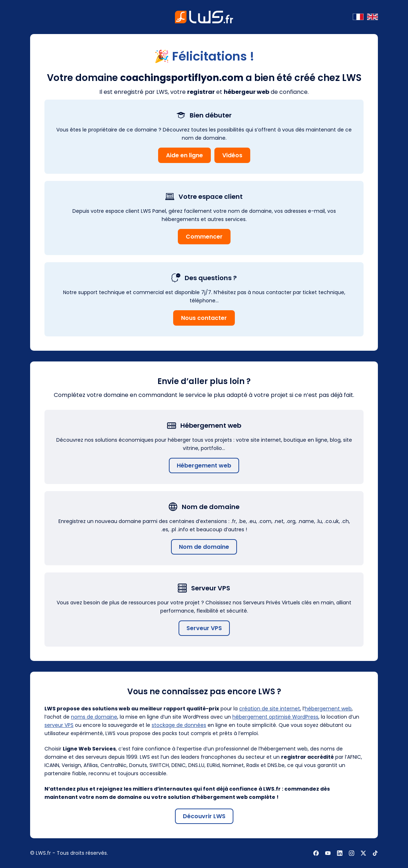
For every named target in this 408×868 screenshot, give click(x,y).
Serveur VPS (204, 628)
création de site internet (270, 709)
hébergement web (328, 709)
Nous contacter (204, 318)
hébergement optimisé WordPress (275, 717)
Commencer (204, 237)
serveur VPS (59, 725)
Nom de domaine (204, 547)
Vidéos (232, 155)
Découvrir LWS (204, 816)
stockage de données (179, 725)
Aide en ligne (184, 155)
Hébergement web (204, 466)
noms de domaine (94, 717)
